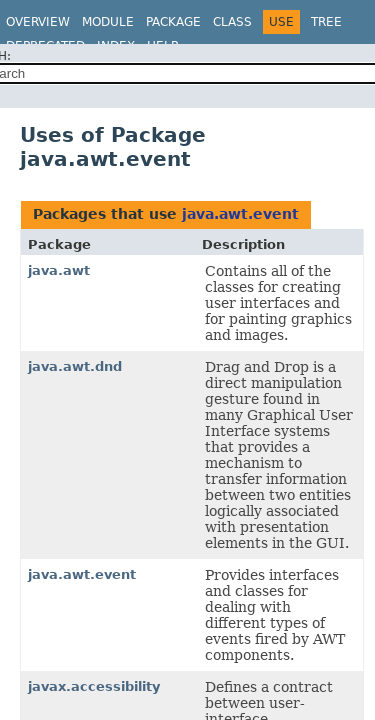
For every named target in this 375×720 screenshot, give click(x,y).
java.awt (59, 270)
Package (173, 22)
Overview (38, 22)
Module (108, 22)
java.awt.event (240, 214)
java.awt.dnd (75, 366)
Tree (326, 22)
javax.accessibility (94, 686)
